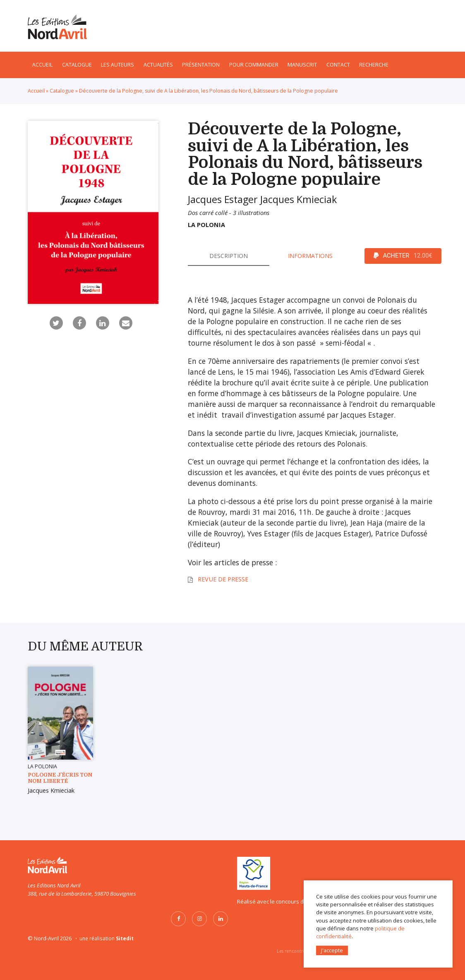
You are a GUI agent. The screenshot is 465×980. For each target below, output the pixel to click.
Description (229, 256)
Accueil (42, 65)
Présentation (201, 65)
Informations (310, 256)
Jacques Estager (223, 199)
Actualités (158, 65)
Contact (338, 65)
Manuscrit (302, 65)
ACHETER (403, 256)
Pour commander (254, 65)
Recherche (374, 65)
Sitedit (125, 938)
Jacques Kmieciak (298, 199)
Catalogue (77, 65)
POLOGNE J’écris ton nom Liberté (60, 778)
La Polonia (206, 225)
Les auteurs (117, 65)
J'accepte (332, 950)
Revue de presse (223, 579)
